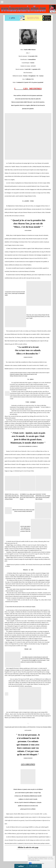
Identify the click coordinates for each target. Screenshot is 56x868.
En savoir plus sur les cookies (38, 863)
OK (30, 863)
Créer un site (33, 866)
